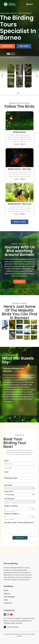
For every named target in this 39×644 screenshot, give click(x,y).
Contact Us (8, 603)
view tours (24, 46)
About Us (19, 282)
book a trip (8, 46)
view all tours (20, 222)
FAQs (6, 600)
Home (6, 590)
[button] (2, 76)
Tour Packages (9, 597)
